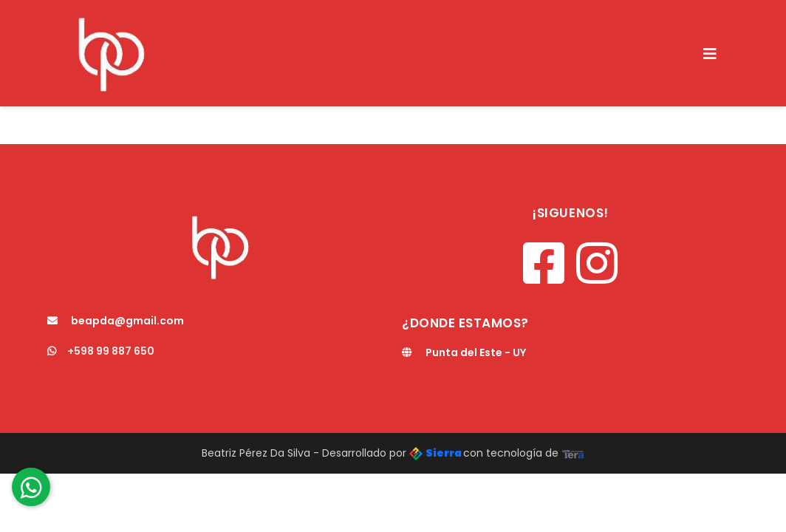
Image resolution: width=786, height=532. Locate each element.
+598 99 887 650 (101, 351)
